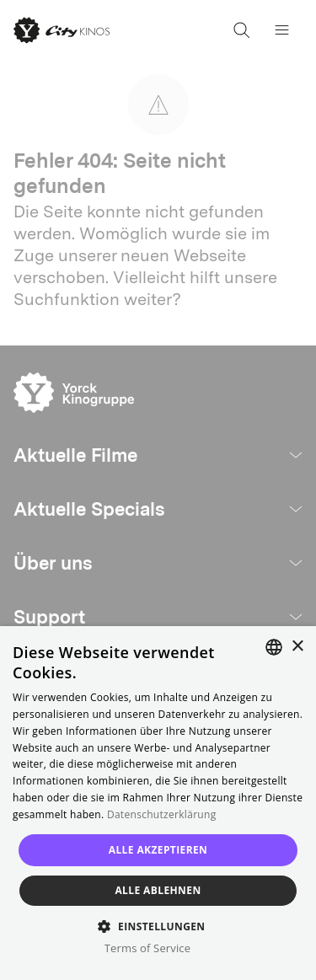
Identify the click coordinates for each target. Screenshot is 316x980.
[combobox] (274, 647)
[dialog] (158, 803)
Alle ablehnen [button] (158, 890)
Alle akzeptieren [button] (158, 850)
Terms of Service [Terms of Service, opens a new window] (147, 948)
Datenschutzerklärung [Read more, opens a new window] (162, 814)
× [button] (297, 647)
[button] (158, 926)
